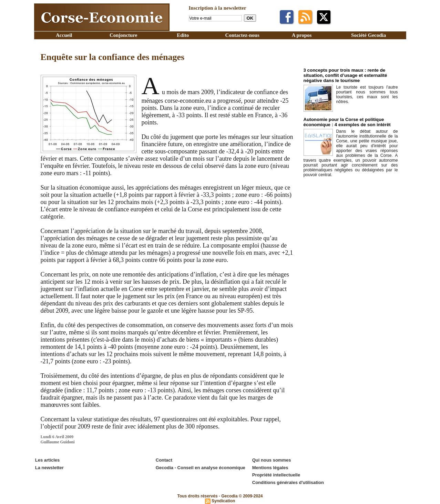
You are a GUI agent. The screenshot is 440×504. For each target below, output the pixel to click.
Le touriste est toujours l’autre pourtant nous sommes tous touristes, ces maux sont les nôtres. (367, 94)
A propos (302, 35)
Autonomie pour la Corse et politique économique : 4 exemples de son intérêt (346, 122)
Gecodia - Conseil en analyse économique (201, 467)
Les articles (48, 460)
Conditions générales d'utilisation (288, 482)
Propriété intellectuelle (276, 475)
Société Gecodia (369, 35)
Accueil (64, 35)
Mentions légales (270, 467)
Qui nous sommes (272, 460)
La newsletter (49, 467)
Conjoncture (124, 35)
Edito (183, 35)
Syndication (223, 500)
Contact (164, 460)
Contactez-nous (242, 35)
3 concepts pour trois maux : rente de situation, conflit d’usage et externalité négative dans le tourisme (344, 75)
